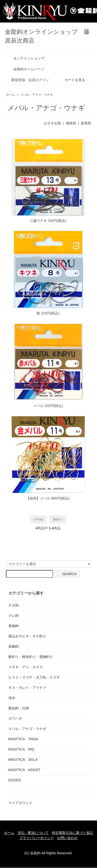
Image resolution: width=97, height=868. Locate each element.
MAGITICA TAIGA (23, 739)
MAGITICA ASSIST (24, 770)
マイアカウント (20, 803)
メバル (38, 406)
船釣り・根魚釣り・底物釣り (31, 657)
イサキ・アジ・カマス (26, 667)
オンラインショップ (25, 58)
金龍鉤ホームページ (25, 69)
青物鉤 (14, 626)
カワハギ (15, 718)
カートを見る (71, 80)
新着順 (86, 123)
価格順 (71, 123)
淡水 (12, 698)
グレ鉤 (14, 616)
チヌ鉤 (14, 605)
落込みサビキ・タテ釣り (27, 636)
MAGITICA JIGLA (23, 760)
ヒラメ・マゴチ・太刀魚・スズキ (34, 677)
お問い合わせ (67, 838)
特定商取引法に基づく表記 (72, 833)
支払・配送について (33, 833)
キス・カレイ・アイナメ (27, 688)
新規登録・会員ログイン (28, 80)
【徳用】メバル (38, 498)
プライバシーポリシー (37, 838)
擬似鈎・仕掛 (19, 708)
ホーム (11, 95)
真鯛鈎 (14, 646)
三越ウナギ (38, 221)
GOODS (15, 780)
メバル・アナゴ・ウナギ (37, 95)
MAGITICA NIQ (21, 749)
